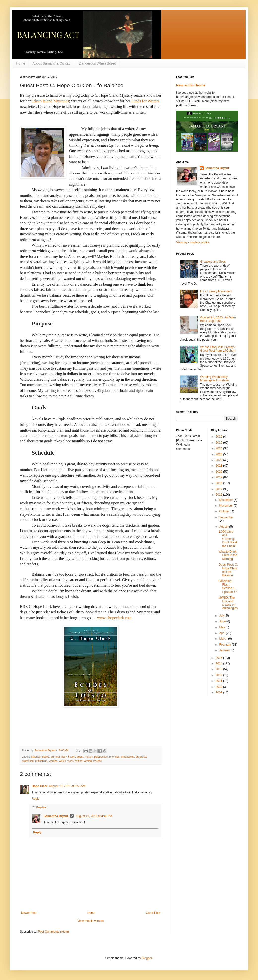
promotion (28, 761)
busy (64, 757)
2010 (219, 687)
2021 (219, 466)
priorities (114, 757)
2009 (219, 692)
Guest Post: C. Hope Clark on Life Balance (228, 570)
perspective (101, 757)
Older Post (153, 913)
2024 (219, 448)
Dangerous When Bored (97, 63)
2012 (219, 675)
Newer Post (29, 913)
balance (36, 757)
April (222, 633)
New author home (191, 85)
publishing (41, 761)
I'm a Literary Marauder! (216, 291)
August (224, 527)
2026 (219, 437)
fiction (72, 757)
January (225, 650)
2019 (219, 477)
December (226, 500)
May (222, 627)
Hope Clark (40, 786)
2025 (219, 443)
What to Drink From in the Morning (228, 555)
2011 (219, 681)
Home (20, 63)
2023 (219, 454)
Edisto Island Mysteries (50, 101)
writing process (93, 761)
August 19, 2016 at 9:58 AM (67, 786)
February (225, 645)
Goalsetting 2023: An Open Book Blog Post (218, 319)
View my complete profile (193, 242)
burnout (55, 757)
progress (141, 757)
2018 (219, 483)
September (226, 517)
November (226, 506)
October (225, 511)
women (53, 761)
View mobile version (91, 921)
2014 (219, 663)
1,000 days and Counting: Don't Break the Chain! (228, 539)
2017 (219, 489)
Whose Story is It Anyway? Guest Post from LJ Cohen (218, 349)
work (70, 761)
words (62, 761)
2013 (219, 669)
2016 (219, 495)
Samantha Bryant (56, 816)
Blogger (147, 958)
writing (79, 761)
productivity (128, 757)
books (46, 757)
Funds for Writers (145, 101)
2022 (219, 460)
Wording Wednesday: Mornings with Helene (214, 379)
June (223, 621)
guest (80, 757)
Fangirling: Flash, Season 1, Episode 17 (228, 587)
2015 (219, 658)
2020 (219, 472)
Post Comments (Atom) (53, 932)
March (224, 639)
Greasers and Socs (213, 262)
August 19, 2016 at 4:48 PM (94, 816)
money (89, 757)
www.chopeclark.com (114, 618)
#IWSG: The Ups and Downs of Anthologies (228, 603)
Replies (41, 807)
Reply (36, 799)
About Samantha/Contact (52, 63)
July (222, 616)
